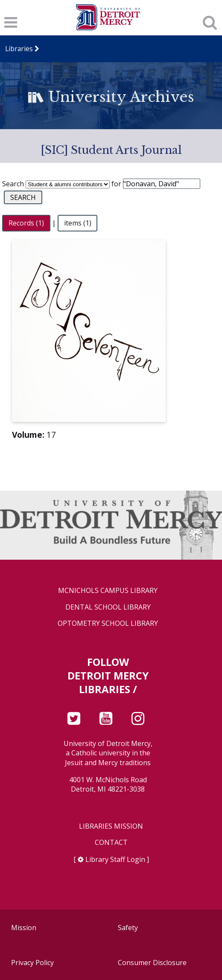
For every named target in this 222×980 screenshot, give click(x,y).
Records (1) (26, 223)
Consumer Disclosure (152, 963)
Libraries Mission (111, 826)
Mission (24, 928)
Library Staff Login (115, 859)
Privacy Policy (32, 963)
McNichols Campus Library (108, 591)
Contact (111, 843)
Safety (128, 928)
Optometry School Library (108, 623)
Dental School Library (108, 607)
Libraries (19, 49)
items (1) (78, 223)
